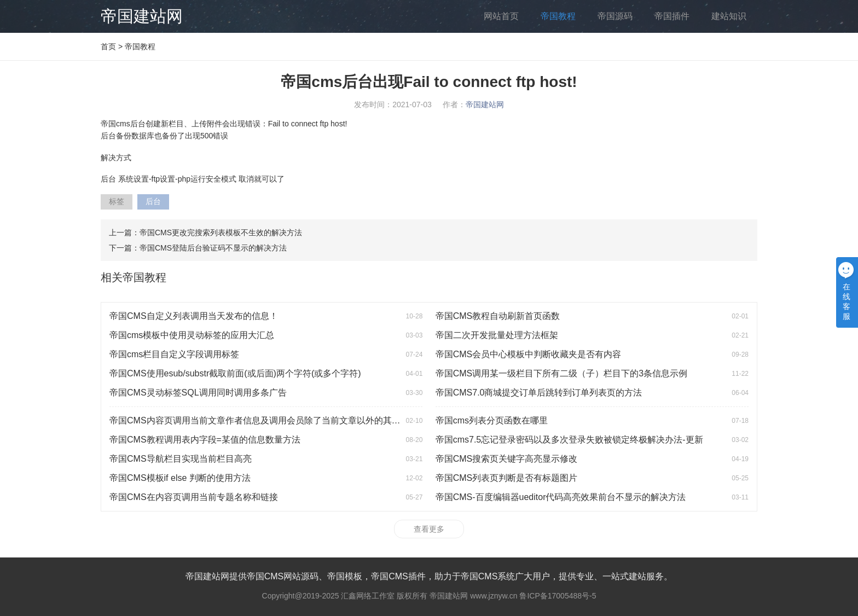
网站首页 (501, 16)
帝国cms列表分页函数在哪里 (492, 420)
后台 (153, 201)
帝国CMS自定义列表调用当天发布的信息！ (194, 316)
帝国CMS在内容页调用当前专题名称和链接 (194, 497)
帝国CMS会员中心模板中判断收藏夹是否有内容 (529, 354)
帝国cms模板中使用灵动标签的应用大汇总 (192, 335)
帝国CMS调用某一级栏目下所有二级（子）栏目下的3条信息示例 (561, 373)
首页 (108, 47)
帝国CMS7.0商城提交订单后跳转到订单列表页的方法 (539, 393)
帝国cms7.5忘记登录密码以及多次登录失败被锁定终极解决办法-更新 (569, 440)
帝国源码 (615, 16)
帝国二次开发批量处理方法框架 (497, 335)
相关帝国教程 (134, 277)
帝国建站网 (142, 16)
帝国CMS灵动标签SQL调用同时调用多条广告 (198, 393)
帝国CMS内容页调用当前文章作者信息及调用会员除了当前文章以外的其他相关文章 (273, 420)
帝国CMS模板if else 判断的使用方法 (180, 478)
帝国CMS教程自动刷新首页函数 (498, 316)
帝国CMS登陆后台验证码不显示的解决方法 (213, 248)
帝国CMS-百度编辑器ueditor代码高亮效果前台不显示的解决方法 (561, 497)
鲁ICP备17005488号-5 (558, 596)
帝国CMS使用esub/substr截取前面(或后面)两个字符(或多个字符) (235, 373)
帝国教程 (558, 16)
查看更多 (429, 529)
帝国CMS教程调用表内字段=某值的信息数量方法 (205, 440)
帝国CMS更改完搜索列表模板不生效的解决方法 (221, 233)
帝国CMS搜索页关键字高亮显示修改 (507, 459)
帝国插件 (672, 16)
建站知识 (729, 16)
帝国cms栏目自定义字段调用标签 (174, 354)
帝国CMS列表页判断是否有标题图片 (507, 478)
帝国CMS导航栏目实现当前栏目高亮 (181, 459)
